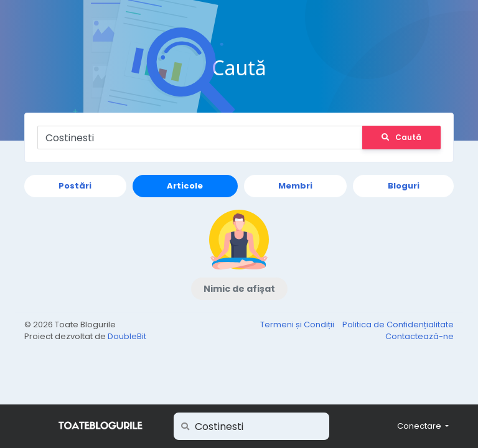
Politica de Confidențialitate (398, 324)
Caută (401, 137)
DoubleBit (127, 336)
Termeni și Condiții (298, 324)
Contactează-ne (419, 336)
